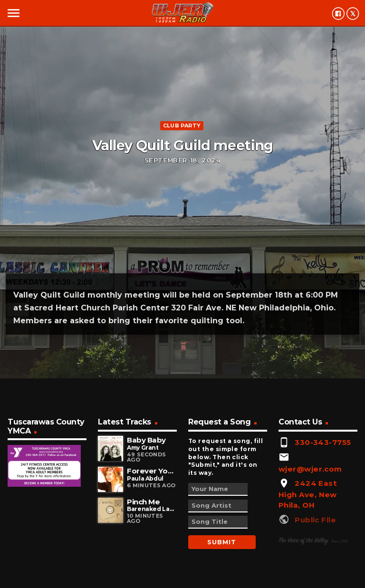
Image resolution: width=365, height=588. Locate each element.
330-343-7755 (323, 442)
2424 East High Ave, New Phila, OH (308, 494)
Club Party (182, 125)
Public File (315, 520)
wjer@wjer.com (310, 469)
